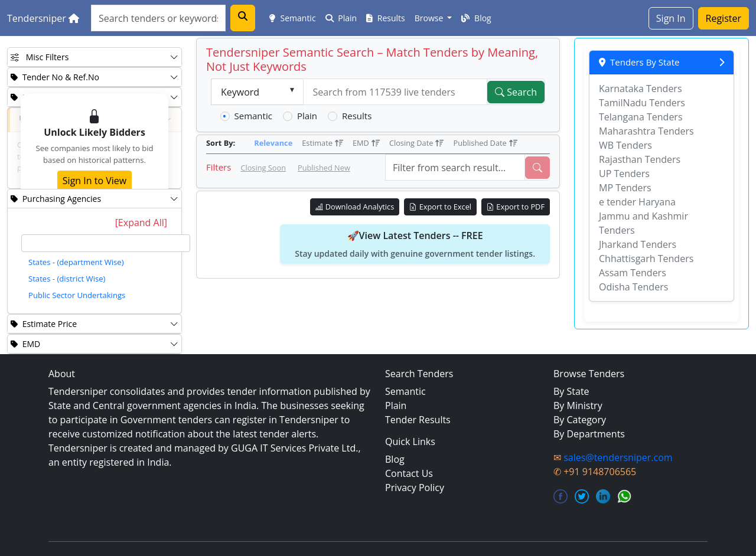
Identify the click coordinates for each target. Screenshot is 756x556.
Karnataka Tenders (641, 89)
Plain (341, 18)
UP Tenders (624, 174)
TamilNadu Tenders (642, 103)
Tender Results (418, 420)
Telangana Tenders (641, 117)
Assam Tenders (633, 273)
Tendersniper (43, 18)
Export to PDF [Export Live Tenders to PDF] (516, 207)
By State (571, 391)
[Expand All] (141, 223)
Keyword (240, 92)
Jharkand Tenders (638, 244)
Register (724, 18)
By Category (580, 420)
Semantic (293, 18)
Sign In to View (94, 181)
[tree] (106, 270)
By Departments (589, 434)
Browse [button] (430, 18)
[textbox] (106, 243)
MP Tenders (625, 188)
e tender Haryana (637, 202)
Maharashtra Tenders (646, 131)
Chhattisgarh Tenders (646, 259)
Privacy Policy (415, 488)
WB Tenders (625, 145)
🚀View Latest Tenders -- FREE (415, 244)
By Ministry (578, 405)
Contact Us (409, 473)
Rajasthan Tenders (640, 159)
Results (386, 18)
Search (516, 92)
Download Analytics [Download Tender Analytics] (355, 207)
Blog (476, 18)
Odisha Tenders (633, 287)
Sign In (671, 18)
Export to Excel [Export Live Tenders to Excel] (440, 207)
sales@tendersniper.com (618, 457)
